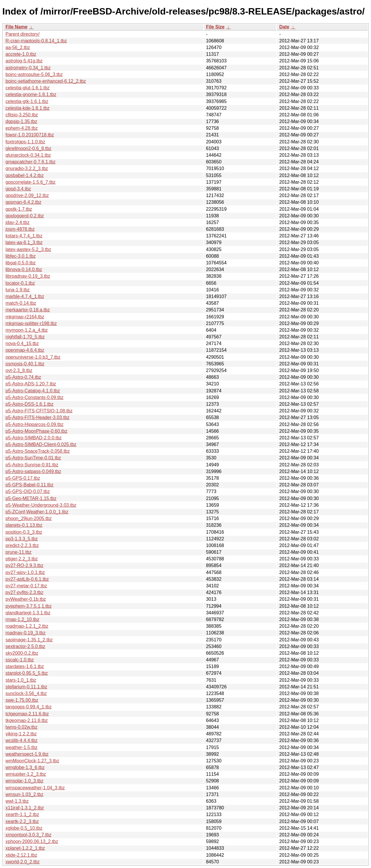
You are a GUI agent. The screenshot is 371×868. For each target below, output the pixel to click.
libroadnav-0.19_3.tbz (28, 276)
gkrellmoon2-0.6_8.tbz (28, 148)
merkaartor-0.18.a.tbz (28, 310)
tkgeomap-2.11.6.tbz (27, 720)
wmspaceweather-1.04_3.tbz (35, 788)
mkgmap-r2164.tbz (25, 317)
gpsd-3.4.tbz (18, 189)
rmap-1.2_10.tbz (22, 619)
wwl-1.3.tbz (17, 801)
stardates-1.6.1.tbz (25, 666)
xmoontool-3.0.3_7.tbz (28, 835)
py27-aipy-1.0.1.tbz (25, 572)
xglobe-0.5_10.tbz (24, 828)
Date (284, 27)
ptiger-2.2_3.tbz (22, 559)
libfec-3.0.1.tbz (21, 256)
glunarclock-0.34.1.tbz (28, 155)
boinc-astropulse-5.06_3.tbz (34, 74)
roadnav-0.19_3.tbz (26, 633)
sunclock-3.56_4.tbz (26, 693)
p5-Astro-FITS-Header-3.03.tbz (38, 417)
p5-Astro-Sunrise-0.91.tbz (32, 465)
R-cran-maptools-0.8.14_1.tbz (36, 41)
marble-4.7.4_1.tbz (25, 296)
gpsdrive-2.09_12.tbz (27, 195)
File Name (17, 27)
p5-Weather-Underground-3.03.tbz (41, 505)
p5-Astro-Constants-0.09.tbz (34, 397)
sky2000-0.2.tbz (22, 653)
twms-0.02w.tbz (21, 727)
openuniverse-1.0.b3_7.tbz (33, 357)
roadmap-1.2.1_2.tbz (27, 626)
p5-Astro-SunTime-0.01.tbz (33, 458)
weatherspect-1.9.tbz (27, 754)
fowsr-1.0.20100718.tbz (30, 135)
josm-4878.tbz (20, 229)
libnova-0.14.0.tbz (24, 269)
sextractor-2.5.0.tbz (25, 646)
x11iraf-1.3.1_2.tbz (25, 808)
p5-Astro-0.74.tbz (23, 377)
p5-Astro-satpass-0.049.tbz (33, 471)
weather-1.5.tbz (21, 747)
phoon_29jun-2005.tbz (29, 518)
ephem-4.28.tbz (22, 128)
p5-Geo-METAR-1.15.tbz (31, 498)
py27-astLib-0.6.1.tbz (27, 579)
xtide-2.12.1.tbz (21, 855)
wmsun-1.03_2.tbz (24, 794)
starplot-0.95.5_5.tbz (27, 673)
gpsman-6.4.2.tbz (23, 202)
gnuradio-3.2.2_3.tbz (27, 168)
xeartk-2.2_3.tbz (22, 821)
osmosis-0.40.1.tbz (25, 364)
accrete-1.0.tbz (21, 54)
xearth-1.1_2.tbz (22, 814)
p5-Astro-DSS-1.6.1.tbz (29, 404)
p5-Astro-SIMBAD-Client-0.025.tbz (41, 444)
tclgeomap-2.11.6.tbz (27, 714)
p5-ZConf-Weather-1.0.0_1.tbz (37, 512)
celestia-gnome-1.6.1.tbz (31, 94)
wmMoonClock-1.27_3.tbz (32, 761)
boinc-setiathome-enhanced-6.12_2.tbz (46, 81)
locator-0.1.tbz (20, 283)
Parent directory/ (22, 34)
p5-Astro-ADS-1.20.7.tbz (31, 384)
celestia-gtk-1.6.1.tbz (27, 101)
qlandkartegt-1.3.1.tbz (28, 613)
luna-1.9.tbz (18, 290)
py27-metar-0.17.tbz (26, 586)
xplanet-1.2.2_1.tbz (25, 848)
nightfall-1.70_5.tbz (25, 337)
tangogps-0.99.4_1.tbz (29, 707)
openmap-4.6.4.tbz (25, 350)
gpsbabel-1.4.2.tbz (25, 175)
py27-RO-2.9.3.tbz (24, 565)
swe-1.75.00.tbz (22, 700)
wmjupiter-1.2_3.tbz (26, 774)
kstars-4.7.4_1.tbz (24, 236)
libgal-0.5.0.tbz (21, 263)
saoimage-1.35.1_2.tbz (29, 640)
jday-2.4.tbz (18, 222)
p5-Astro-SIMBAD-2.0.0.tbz (34, 438)
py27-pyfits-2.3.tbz (24, 592)
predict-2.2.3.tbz (22, 545)
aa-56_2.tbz (18, 47)
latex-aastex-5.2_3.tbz (28, 249)
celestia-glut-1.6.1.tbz (28, 88)
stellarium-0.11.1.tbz (26, 687)
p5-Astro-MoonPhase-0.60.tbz (36, 431)
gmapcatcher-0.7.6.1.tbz (31, 162)
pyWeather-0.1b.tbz (26, 599)
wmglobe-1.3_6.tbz (25, 767)
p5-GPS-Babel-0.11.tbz (29, 485)
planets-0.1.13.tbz (24, 525)
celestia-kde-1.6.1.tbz (28, 108)
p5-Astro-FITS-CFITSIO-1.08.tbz (39, 411)
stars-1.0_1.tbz (21, 680)
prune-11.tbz (19, 552)
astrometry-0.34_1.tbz (28, 68)
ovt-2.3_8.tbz (19, 370)
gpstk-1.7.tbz (19, 209)
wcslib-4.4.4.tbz (21, 740)
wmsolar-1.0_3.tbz (24, 781)
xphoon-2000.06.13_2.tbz (32, 841)
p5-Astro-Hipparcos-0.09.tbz (34, 424)
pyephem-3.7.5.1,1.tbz (29, 606)
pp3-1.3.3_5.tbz (22, 539)
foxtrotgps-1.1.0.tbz (25, 142)
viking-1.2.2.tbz (21, 734)
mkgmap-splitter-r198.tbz (31, 323)
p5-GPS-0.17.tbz (23, 478)
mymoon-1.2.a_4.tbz (27, 330)
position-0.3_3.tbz (24, 532)
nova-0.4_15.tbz (22, 343)
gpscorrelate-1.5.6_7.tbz (31, 182)
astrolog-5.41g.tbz (24, 61)
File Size (215, 27)
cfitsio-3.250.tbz (22, 115)
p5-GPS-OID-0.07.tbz (28, 491)
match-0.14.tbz (21, 303)
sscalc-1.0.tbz (20, 660)
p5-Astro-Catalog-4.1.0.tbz (33, 391)
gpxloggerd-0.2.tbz (25, 216)
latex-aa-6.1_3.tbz (24, 242)
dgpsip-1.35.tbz (21, 121)
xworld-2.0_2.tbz (22, 862)
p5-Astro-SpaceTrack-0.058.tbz (38, 451)
